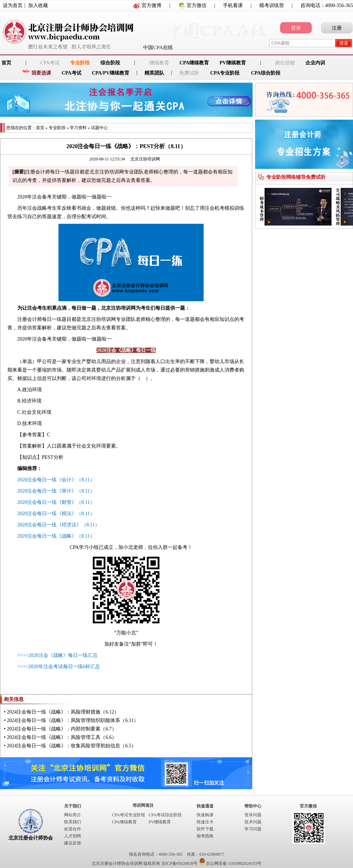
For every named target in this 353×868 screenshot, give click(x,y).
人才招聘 (73, 836)
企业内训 (315, 63)
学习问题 (253, 829)
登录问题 (253, 815)
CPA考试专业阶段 (129, 815)
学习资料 (78, 128)
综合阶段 (110, 63)
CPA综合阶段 (266, 73)
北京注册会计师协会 (31, 838)
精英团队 (154, 73)
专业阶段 (80, 63)
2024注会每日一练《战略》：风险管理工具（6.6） (62, 737)
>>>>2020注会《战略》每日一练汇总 (57, 655)
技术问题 (253, 822)
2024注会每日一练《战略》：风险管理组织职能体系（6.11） (73, 720)
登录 (296, 28)
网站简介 (73, 815)
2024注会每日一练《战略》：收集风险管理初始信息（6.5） (72, 746)
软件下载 (205, 829)
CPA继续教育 (194, 63)
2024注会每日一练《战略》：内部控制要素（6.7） (62, 729)
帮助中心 (253, 806)
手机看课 (233, 5)
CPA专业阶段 (225, 73)
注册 (337, 28)
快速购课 (205, 815)
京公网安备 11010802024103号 (230, 863)
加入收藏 (38, 5)
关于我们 (73, 806)
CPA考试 (72, 73)
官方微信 (197, 5)
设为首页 (13, 5)
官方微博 (151, 5)
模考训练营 (272, 5)
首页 (40, 128)
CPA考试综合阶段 (165, 815)
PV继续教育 (233, 63)
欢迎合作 (73, 829)
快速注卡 (205, 822)
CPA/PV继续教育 (111, 73)
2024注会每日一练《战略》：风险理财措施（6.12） (63, 712)
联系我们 (73, 822)
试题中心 (99, 128)
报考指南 (205, 836)
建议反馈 (73, 843)
